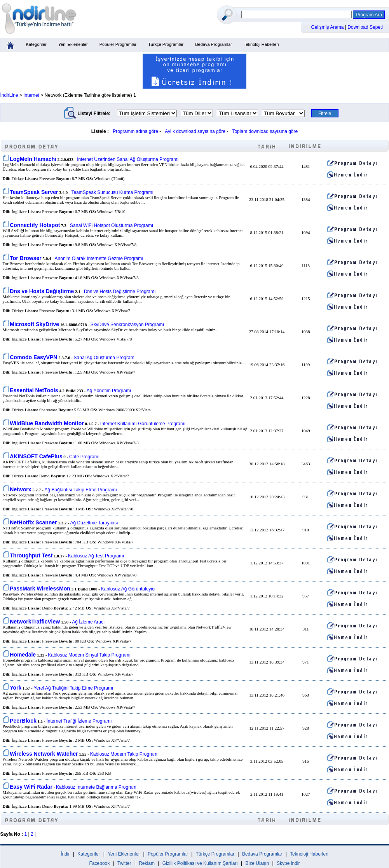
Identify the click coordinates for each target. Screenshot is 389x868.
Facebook (100, 863)
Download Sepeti (365, 27)
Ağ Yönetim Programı (109, 391)
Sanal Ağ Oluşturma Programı (105, 358)
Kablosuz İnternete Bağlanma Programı (97, 787)
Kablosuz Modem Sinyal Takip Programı (89, 655)
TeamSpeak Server (34, 192)
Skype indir (288, 863)
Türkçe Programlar (166, 44)
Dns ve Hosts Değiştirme (42, 291)
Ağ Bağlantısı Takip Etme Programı (81, 490)
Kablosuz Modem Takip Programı (125, 754)
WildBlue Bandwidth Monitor (47, 423)
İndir (65, 854)
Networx (20, 489)
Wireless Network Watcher (44, 754)
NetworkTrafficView (35, 622)
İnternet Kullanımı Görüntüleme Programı (143, 424)
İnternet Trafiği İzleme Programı (79, 721)
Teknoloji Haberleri (261, 44)
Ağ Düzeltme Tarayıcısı (94, 523)
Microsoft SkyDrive (34, 324)
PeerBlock (23, 721)
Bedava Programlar (214, 44)
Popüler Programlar (118, 44)
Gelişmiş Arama (328, 27)
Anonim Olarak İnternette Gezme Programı (99, 258)
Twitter (124, 863)
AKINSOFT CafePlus (36, 456)
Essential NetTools (34, 390)
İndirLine (9, 95)
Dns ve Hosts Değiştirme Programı (120, 292)
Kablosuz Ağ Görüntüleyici (128, 589)
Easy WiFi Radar (31, 787)
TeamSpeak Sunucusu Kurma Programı (112, 192)
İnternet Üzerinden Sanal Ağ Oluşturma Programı (128, 159)
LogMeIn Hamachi (33, 159)
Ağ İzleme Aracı (88, 622)
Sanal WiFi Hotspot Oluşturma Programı (112, 225)
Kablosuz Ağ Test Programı (96, 556)
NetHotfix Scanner (33, 522)
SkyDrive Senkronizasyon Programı (127, 325)
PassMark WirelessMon (40, 589)
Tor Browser (25, 258)
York (16, 688)
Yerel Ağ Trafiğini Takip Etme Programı (74, 688)
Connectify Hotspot (35, 225)
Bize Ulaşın (257, 863)
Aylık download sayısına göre (195, 131)
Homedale (23, 655)
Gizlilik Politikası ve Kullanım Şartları (200, 863)
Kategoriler (36, 44)
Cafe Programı (84, 457)
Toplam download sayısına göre (265, 131)
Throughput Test (31, 555)
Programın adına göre (135, 131)
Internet (31, 95)
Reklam (147, 863)
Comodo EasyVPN (33, 357)
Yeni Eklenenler (73, 44)
